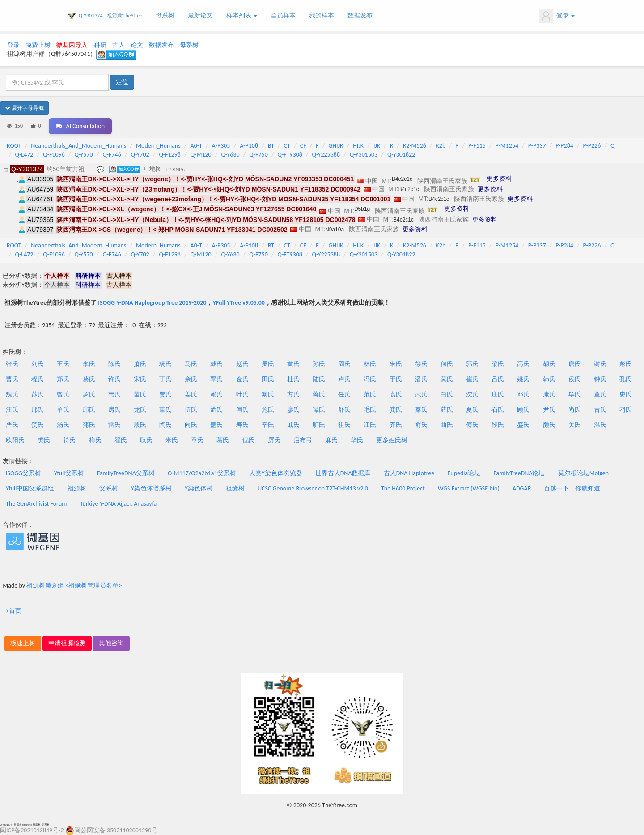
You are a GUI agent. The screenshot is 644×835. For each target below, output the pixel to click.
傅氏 (472, 425)
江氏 (370, 425)
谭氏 (319, 410)
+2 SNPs (175, 170)
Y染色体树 (199, 488)
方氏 (293, 394)
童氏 (600, 394)
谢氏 (600, 364)
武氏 (421, 394)
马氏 (191, 364)
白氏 (447, 394)
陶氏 (165, 425)
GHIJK (336, 146)
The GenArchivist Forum (36, 504)
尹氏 (549, 410)
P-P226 (592, 146)
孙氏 (319, 364)
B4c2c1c (402, 179)
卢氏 (344, 379)
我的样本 (322, 15)
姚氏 (523, 379)
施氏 (268, 410)
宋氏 (140, 379)
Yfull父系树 (69, 473)
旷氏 (319, 425)
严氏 (12, 425)
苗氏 (140, 394)
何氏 (447, 364)
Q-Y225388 (326, 155)
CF (303, 146)
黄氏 (293, 364)
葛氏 (223, 440)
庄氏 (498, 394)
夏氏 (472, 410)
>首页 (14, 611)
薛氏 (447, 410)
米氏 (172, 440)
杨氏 (165, 364)
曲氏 (447, 425)
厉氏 (274, 440)
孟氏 (216, 410)
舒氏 (344, 410)
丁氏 (165, 379)
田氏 (268, 379)
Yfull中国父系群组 (30, 488)
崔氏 (472, 379)
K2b (441, 146)
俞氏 (421, 425)
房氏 (114, 410)
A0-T (196, 146)
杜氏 (293, 379)
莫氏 (447, 379)
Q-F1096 (54, 155)
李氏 (89, 364)
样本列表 (242, 15)
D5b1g (362, 209)
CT (287, 146)
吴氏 (268, 364)
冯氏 (370, 379)
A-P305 (221, 146)
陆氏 (319, 379)
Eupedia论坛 (464, 473)
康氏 (549, 394)
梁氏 (498, 364)
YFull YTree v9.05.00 (238, 303)
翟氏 (121, 440)
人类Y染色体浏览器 (276, 473)
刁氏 (626, 410)
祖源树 (77, 488)
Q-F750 (258, 155)
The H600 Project (403, 488)
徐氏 (421, 364)
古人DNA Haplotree (409, 473)
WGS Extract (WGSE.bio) (469, 488)
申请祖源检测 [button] (67, 643)
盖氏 (216, 425)
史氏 (626, 394)
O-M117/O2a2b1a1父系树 (202, 473)
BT (271, 146)
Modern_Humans (158, 146)
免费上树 (38, 45)
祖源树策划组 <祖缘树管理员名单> (74, 586)
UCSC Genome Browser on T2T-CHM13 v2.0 (313, 488)
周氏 (344, 364)
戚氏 (293, 425)
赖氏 (216, 394)
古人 (119, 45)
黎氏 (268, 394)
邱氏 (89, 410)
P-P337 (537, 146)
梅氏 (95, 440)
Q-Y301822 (401, 155)
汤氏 (63, 425)
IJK (377, 146)
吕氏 (498, 379)
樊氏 (44, 440)
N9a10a (335, 230)
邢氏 (38, 410)
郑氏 (63, 379)
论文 (137, 45)
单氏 (63, 410)
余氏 (191, 379)
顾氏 (523, 410)
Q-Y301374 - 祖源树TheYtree (110, 16)
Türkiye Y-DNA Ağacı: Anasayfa (119, 504)
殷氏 (140, 425)
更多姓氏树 (392, 440)
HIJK (358, 146)
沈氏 (472, 394)
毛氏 (370, 410)
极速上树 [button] (23, 643)
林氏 (370, 364)
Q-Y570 (84, 155)
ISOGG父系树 (23, 473)
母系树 (165, 15)
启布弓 (303, 440)
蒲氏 (89, 425)
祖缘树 (235, 488)
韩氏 (549, 379)
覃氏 (216, 379)
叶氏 (242, 394)
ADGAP (522, 488)
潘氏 (421, 379)
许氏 (114, 379)
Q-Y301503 (364, 155)
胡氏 (549, 364)
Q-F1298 (170, 155)
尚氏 (575, 410)
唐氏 (575, 364)
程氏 (38, 379)
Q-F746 (112, 155)
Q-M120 (201, 155)
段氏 (498, 425)
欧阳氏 (15, 440)
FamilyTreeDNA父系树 (126, 473)
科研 (100, 45)
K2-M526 (415, 146)
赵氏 (242, 364)
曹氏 (12, 379)
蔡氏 (89, 379)
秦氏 (421, 410)
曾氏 (63, 394)
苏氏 (38, 394)
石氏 (498, 410)
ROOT (14, 146)
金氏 (242, 379)
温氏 (600, 425)
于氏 (396, 379)
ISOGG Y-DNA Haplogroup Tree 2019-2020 (152, 303)
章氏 (197, 440)
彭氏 (626, 364)
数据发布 (360, 15)
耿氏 (146, 440)
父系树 (109, 488)
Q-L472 (24, 155)
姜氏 (191, 394)
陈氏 (114, 364)
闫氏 (242, 410)
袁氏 (396, 394)
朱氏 (396, 364)
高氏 (523, 364)
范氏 (370, 394)
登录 (557, 16)
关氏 (575, 425)
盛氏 (523, 425)
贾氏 (165, 394)
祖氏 (344, 425)
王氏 (63, 364)
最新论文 (200, 15)
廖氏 (293, 410)
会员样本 (283, 15)
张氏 (12, 364)
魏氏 (12, 394)
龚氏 (396, 410)
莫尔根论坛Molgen (583, 473)
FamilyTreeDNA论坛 (519, 473)
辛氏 (268, 425)
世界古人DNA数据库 (343, 473)
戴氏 (216, 364)
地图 (156, 169)
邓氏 (523, 394)
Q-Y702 (140, 155)
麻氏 (331, 440)
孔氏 (626, 379)
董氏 (165, 410)
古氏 (600, 410)
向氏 (191, 425)
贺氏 (38, 425)
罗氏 (89, 394)
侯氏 (575, 379)
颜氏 (549, 425)
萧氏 (140, 364)
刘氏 (38, 364)
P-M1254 (507, 146)
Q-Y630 (230, 155)
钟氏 (600, 379)
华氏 (357, 440)
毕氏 (575, 394)
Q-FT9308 (290, 155)
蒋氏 (319, 394)
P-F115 (477, 146)
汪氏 (12, 410)
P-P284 (564, 146)
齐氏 (396, 425)
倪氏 (249, 440)
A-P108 (249, 146)
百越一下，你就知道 (572, 488)
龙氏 (140, 410)
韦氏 (114, 394)
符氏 (69, 440)
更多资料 (499, 179)
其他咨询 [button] (111, 643)
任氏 (344, 394)
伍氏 (191, 410)
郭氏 (472, 364)
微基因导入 (72, 45)
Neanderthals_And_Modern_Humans (78, 146)
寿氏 (242, 425)
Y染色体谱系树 (151, 488)
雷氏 (114, 425)
